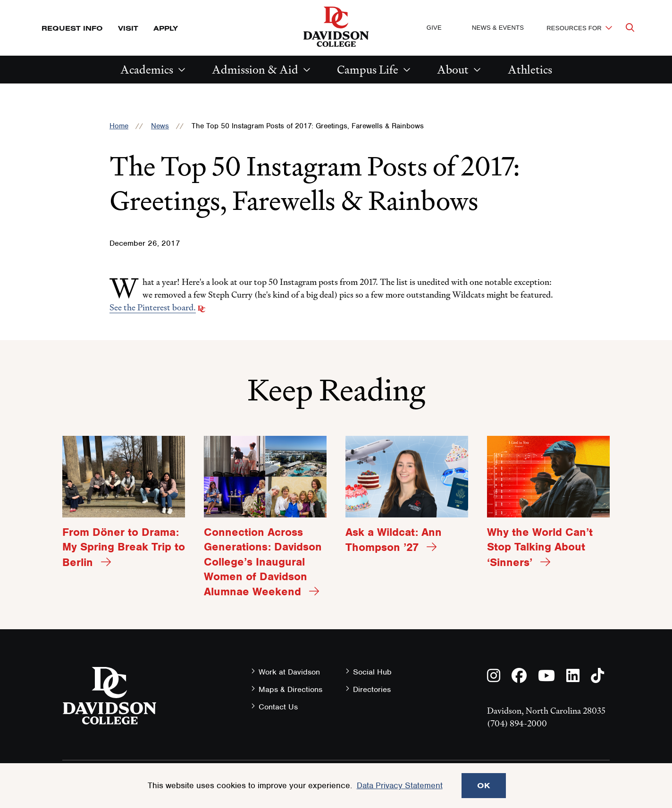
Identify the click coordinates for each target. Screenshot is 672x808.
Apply (166, 28)
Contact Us (278, 707)
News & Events (498, 28)
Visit (128, 28)
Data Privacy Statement (400, 785)
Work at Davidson (289, 672)
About (453, 70)
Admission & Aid (255, 70)
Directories (372, 689)
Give (434, 28)
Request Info (72, 28)
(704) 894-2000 (517, 723)
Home (119, 126)
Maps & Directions (290, 689)
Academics (147, 70)
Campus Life (368, 70)
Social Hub (372, 672)
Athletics (530, 70)
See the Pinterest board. (153, 307)
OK (484, 785)
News (160, 126)
